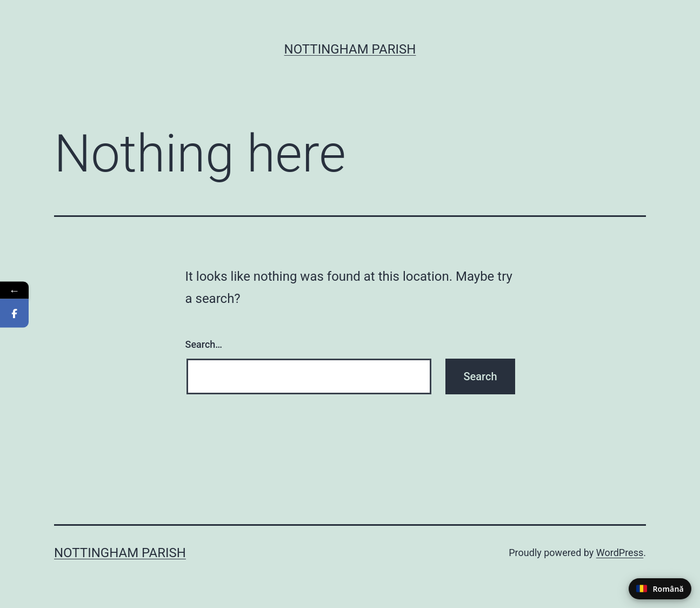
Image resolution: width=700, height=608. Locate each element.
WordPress (620, 553)
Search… (204, 344)
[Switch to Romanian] (660, 589)
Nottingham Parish (350, 49)
